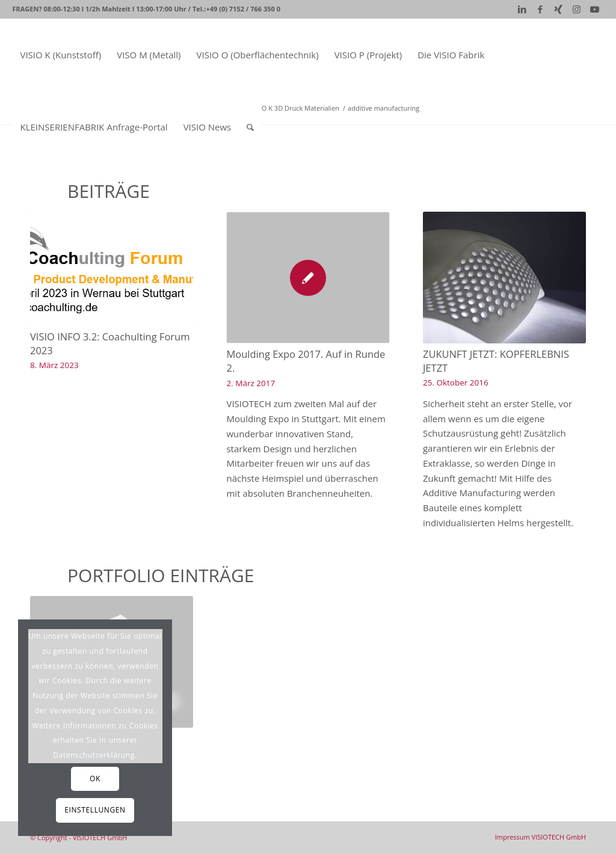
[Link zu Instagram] (577, 9)
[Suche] (250, 127)
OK (95, 779)
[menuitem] (60, 55)
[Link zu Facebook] (541, 9)
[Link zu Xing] (559, 9)
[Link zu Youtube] (595, 9)
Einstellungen (95, 810)
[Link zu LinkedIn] (522, 9)
